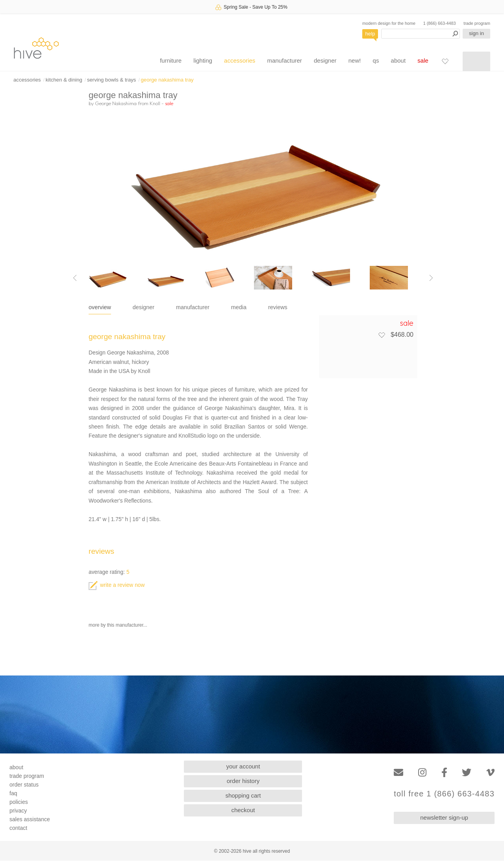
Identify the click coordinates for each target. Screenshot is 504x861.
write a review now (117, 585)
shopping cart (243, 795)
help (370, 34)
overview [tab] (100, 307)
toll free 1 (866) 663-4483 (444, 794)
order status (24, 785)
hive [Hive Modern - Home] (36, 48)
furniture (171, 60)
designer (325, 60)
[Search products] (421, 34)
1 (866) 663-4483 (440, 23)
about (398, 60)
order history (243, 781)
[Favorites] (445, 61)
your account (243, 766)
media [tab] (239, 307)
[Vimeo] (490, 773)
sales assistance (30, 819)
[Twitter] (467, 773)
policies (19, 802)
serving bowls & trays (112, 80)
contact (18, 828)
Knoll (155, 103)
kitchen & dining (64, 80)
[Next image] (431, 278)
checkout (243, 810)
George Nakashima (116, 103)
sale (423, 60)
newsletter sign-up (444, 817)
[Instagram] (422, 773)
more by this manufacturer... (118, 625)
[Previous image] (75, 278)
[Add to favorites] (382, 335)
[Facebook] (444, 773)
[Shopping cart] (476, 61)
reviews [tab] (278, 307)
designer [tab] (144, 307)
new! (355, 60)
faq (13, 793)
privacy (18, 811)
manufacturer (284, 60)
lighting (203, 60)
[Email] (398, 773)
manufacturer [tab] (193, 307)
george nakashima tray (167, 80)
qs (376, 60)
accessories (240, 60)
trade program (477, 23)
